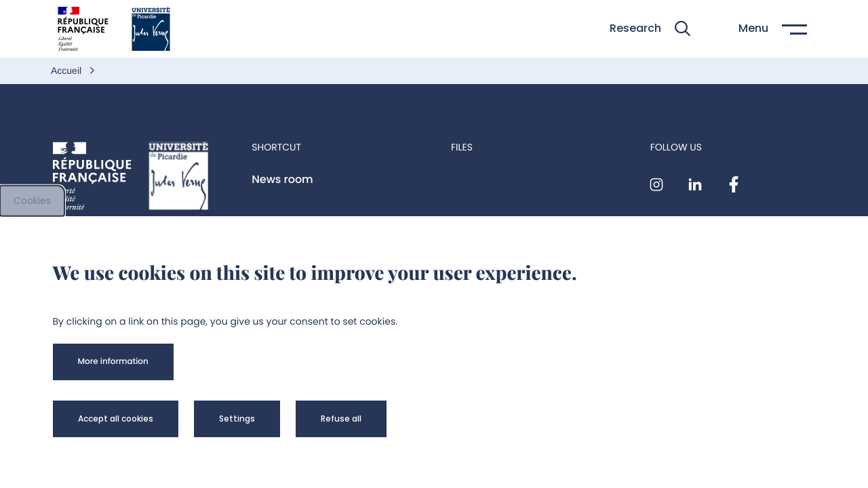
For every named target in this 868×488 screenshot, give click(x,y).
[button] (650, 29)
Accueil (67, 70)
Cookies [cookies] (32, 201)
